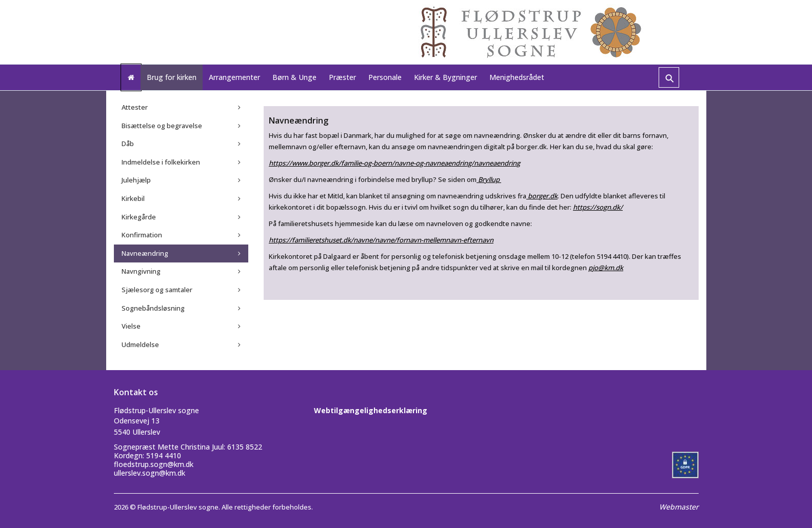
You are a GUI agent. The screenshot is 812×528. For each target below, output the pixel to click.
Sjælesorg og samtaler (157, 290)
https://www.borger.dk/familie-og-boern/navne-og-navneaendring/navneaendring (394, 163)
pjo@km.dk (606, 268)
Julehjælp (136, 180)
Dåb (128, 144)
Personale (385, 77)
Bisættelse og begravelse (162, 126)
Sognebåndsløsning (153, 308)
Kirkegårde (139, 217)
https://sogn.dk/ (598, 207)
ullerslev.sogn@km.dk (150, 473)
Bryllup (489, 179)
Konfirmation (142, 235)
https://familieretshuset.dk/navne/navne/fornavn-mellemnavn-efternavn (381, 240)
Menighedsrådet (517, 77)
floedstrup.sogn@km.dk (154, 464)
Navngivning (141, 271)
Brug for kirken (172, 77)
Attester (135, 107)
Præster (342, 77)
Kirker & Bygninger (445, 77)
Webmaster (679, 507)
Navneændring (145, 253)
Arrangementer (234, 77)
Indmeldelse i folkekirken (161, 162)
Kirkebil (133, 198)
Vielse (131, 326)
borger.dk (542, 196)
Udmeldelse (140, 344)
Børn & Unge (294, 77)
